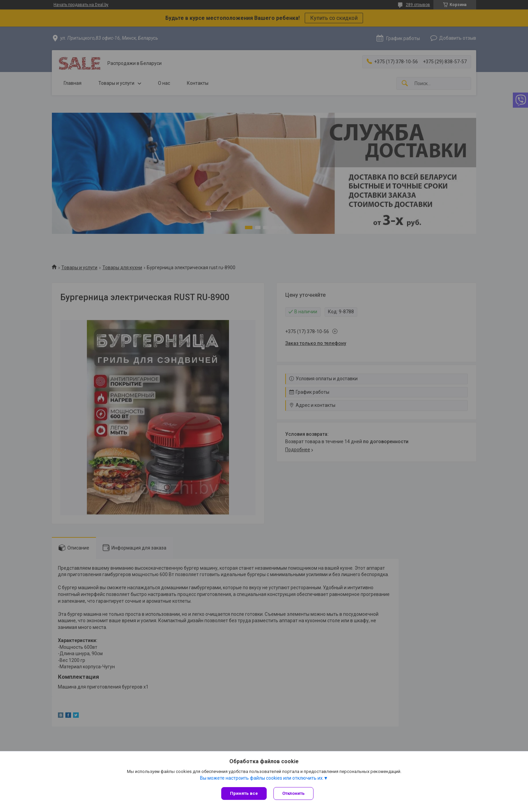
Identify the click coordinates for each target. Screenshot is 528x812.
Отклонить (293, 793)
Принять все (244, 793)
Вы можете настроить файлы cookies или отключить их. (262, 778)
